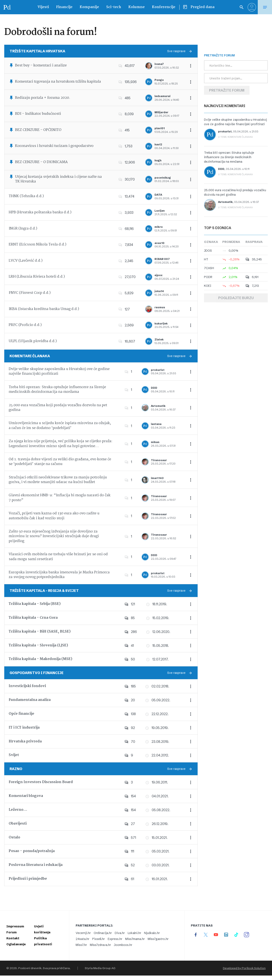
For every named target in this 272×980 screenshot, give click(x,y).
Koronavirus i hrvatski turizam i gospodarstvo (54, 146)
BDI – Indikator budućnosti (38, 114)
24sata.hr (82, 939)
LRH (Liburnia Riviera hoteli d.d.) (37, 277)
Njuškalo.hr (152, 933)
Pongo (159, 80)
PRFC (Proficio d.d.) (25, 325)
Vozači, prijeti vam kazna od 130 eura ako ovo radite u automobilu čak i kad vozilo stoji (54, 516)
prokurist (158, 370)
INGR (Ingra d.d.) (23, 229)
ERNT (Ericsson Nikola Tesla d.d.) (38, 245)
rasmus (160, 307)
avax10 (159, 243)
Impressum (15, 926)
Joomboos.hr (123, 945)
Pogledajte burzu (236, 298)
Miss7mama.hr (135, 939)
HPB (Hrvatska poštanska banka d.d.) (40, 212)
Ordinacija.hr (103, 933)
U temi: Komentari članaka (235, 137)
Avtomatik (158, 406)
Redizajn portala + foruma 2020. (43, 98)
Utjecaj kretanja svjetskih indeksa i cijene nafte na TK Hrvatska (58, 179)
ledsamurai (162, 96)
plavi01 (160, 128)
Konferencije (164, 7)
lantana (156, 424)
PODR (208, 277)
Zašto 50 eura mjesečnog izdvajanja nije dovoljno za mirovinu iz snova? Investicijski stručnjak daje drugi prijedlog (54, 536)
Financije (64, 7)
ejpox (159, 275)
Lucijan (160, 211)
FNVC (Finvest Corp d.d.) (30, 293)
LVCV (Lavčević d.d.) (26, 261)
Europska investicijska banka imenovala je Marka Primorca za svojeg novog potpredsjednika (59, 575)
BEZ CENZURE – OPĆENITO (38, 130)
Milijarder (161, 112)
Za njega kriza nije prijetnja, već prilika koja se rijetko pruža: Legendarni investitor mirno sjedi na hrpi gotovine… (61, 444)
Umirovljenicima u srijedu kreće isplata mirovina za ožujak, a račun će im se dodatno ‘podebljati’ (60, 425)
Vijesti (43, 7)
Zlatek (159, 339)
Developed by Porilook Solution (244, 968)
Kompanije (89, 7)
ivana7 (159, 64)
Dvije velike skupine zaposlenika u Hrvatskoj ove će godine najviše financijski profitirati (59, 371)
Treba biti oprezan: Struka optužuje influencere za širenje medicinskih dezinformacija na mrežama (57, 390)
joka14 (159, 291)
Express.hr (115, 939)
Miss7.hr (81, 945)
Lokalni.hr (134, 933)
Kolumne (137, 7)
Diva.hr (120, 933)
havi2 (158, 144)
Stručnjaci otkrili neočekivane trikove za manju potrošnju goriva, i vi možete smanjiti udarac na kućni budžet (58, 480)
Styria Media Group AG (100, 968)
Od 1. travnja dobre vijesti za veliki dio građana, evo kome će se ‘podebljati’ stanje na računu (60, 462)
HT (206, 259)
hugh (158, 160)
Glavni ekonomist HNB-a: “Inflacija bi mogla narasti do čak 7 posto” (60, 498)
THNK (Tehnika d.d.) (26, 196)
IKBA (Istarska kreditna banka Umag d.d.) (44, 309)
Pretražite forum (227, 90)
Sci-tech (114, 7)
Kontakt (13, 938)
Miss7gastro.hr (158, 939)
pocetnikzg (163, 178)
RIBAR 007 (162, 259)
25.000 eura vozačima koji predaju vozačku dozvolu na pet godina (58, 408)
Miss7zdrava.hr (100, 945)
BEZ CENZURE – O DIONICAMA (41, 162)
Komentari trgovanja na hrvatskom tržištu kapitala (58, 82)
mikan (155, 442)
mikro (159, 227)
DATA (158, 195)
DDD (154, 388)
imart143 (157, 478)
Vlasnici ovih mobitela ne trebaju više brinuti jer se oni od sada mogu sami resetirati (58, 557)
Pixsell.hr (98, 939)
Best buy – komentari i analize (41, 65)
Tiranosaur (159, 460)
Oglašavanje (16, 944)
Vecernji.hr (83, 933)
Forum (11, 932)
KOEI (208, 286)
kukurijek (161, 324)
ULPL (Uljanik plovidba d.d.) (33, 341)
